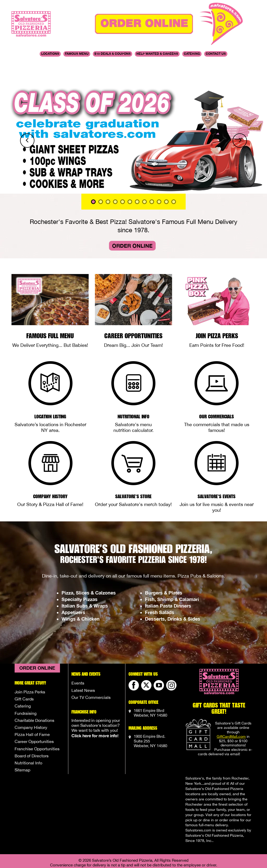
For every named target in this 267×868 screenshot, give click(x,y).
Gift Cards (24, 672)
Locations (50, 54)
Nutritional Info (133, 390)
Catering (192, 54)
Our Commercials (217, 390)
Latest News (83, 664)
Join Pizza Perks (217, 309)
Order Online (132, 219)
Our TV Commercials (91, 671)
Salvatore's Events (217, 469)
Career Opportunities (133, 309)
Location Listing (50, 390)
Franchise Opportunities (37, 722)
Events (78, 656)
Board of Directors (32, 729)
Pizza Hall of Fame (32, 708)
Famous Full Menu (50, 309)
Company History (50, 469)
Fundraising (26, 687)
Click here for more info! (95, 709)
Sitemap (22, 743)
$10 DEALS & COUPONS (113, 54)
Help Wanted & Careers (157, 54)
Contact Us (216, 54)
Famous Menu (77, 54)
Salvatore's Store (133, 469)
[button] (20, 114)
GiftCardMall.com (231, 710)
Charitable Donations (34, 694)
